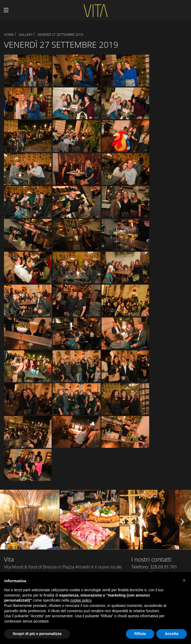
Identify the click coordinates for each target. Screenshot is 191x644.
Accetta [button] (172, 634)
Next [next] (182, 522)
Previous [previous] (9, 522)
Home (9, 34)
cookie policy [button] (81, 600)
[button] (184, 580)
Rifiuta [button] (140, 634)
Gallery (26, 34)
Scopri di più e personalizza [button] (37, 634)
